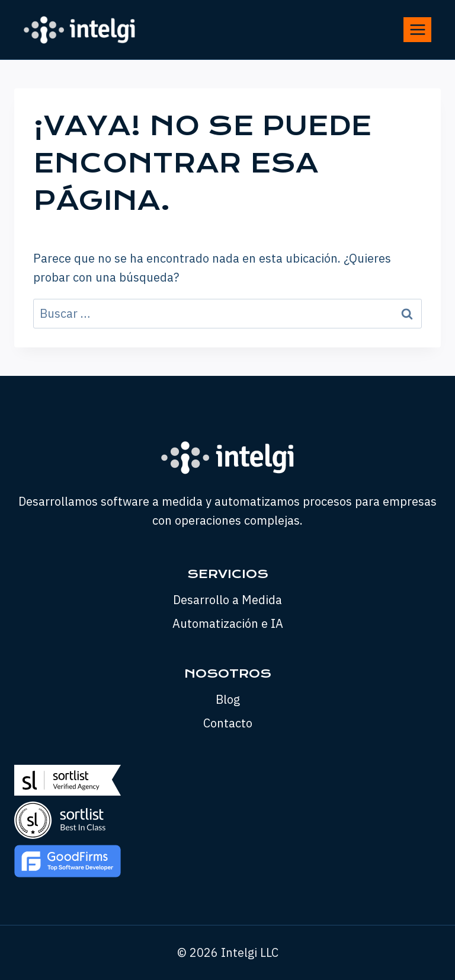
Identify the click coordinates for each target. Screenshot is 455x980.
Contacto (228, 723)
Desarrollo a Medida (227, 600)
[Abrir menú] (417, 29)
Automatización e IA (228, 623)
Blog (228, 699)
